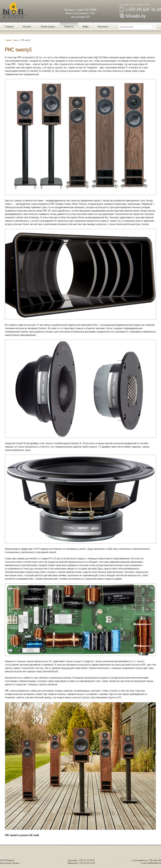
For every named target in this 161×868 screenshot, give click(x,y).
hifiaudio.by (136, 16)
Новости (69, 27)
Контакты (103, 27)
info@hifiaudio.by (154, 863)
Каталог (27, 27)
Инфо (86, 27)
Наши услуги (48, 27)
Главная (9, 27)
